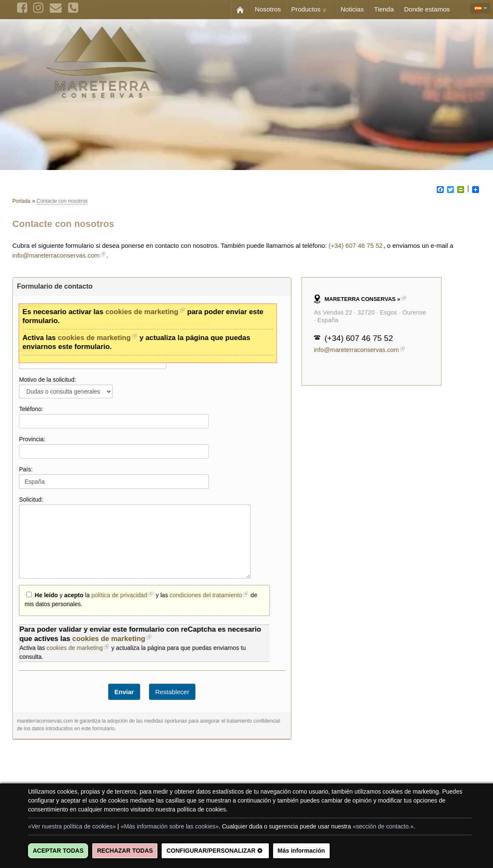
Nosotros (268, 9)
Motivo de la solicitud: (57, 387)
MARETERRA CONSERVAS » (358, 299)
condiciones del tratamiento (197, 595)
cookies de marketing (100, 639)
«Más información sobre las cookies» (170, 826)
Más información (301, 851)
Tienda (384, 9)
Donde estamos (427, 9)
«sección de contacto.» (383, 826)
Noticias (352, 9)
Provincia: (105, 447)
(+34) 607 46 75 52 (352, 245)
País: (105, 477)
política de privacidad (111, 595)
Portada (21, 201)
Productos (313, 10)
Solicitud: (126, 537)
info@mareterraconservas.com (52, 255)
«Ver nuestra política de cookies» (72, 826)
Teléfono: (105, 417)
